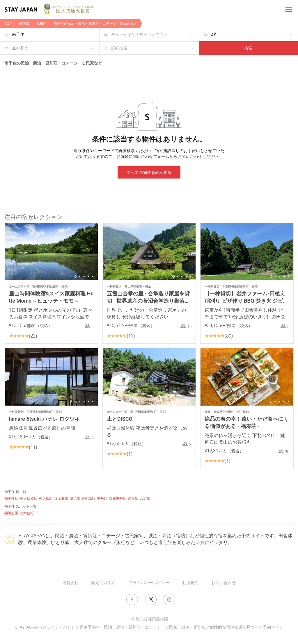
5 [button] (93, 276)
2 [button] (80, 276)
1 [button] (76, 276)
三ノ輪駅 (46, 499)
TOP (8, 24)
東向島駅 (88, 499)
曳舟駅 (102, 499)
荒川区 (41, 24)
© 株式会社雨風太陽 (150, 619)
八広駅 (145, 499)
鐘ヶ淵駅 (61, 499)
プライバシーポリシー (149, 583)
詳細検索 (119, 48)
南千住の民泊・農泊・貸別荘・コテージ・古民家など (95, 24)
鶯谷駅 (133, 499)
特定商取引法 (104, 583)
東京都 (24, 24)
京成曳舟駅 (118, 499)
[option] (51, 252)
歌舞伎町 (27, 513)
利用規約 (190, 583)
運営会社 (70, 583)
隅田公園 (11, 513)
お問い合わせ (223, 583)
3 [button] (84, 276)
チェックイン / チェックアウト (139, 35)
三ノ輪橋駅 (29, 499)
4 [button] (88, 276)
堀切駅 (75, 499)
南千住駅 (11, 499)
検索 (248, 48)
